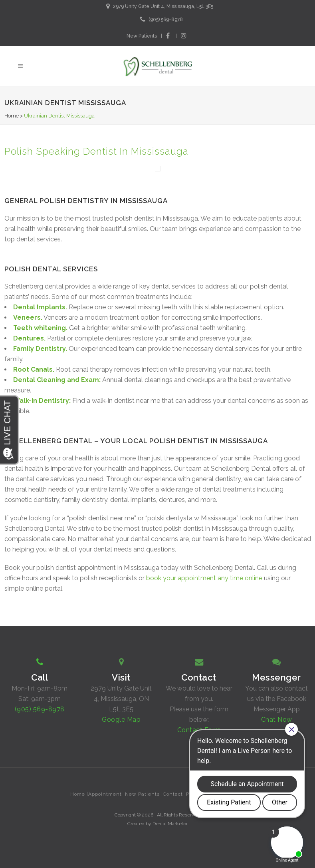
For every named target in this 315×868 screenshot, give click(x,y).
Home (12, 116)
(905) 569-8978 (166, 20)
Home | (79, 794)
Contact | (174, 794)
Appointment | (107, 794)
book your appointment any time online (205, 578)
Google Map (121, 720)
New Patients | (144, 794)
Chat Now (277, 720)
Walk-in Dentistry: (42, 401)
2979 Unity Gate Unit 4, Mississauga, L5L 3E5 (163, 6)
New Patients (142, 36)
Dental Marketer (170, 824)
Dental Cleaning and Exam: (57, 380)
